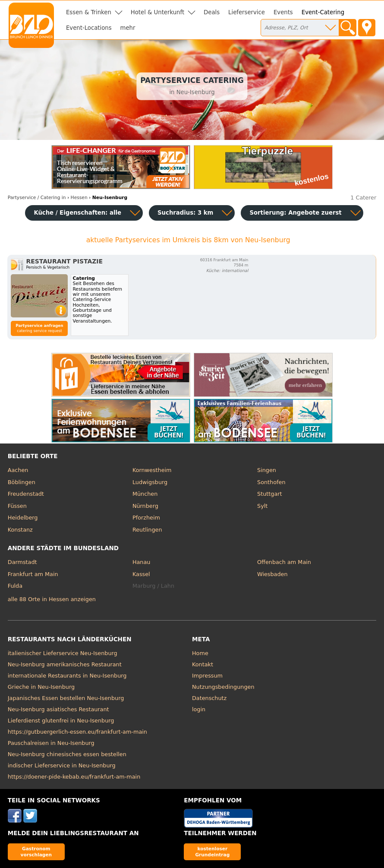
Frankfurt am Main (33, 574)
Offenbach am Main (284, 562)
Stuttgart (269, 494)
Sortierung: (295, 213)
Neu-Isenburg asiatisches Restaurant (58, 709)
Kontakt (203, 664)
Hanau (141, 562)
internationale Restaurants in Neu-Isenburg (67, 676)
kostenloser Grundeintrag (212, 851)
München (145, 494)
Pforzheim (146, 518)
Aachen (18, 470)
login (199, 709)
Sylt (262, 506)
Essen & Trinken (89, 12)
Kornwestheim (152, 470)
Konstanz (20, 530)
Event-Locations (89, 28)
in (37, 198)
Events (283, 12)
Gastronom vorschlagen (36, 851)
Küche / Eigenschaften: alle (77, 213)
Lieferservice (247, 12)
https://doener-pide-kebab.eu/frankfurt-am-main (74, 777)
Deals (212, 12)
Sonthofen (271, 482)
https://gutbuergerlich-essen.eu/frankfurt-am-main (77, 732)
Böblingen (22, 482)
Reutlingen (147, 530)
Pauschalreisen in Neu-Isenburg (51, 743)
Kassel (141, 574)
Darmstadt (22, 562)
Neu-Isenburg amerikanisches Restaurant (65, 664)
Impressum (207, 676)
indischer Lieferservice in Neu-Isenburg (62, 765)
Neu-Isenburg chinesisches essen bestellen (67, 754)
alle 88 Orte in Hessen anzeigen (52, 599)
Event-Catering (323, 12)
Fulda (15, 586)
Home (200, 653)
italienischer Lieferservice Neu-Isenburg (63, 653)
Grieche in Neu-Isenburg (41, 687)
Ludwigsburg (150, 482)
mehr (128, 28)
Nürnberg (145, 506)
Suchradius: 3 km (185, 213)
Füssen (17, 506)
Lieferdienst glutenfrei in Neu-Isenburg (61, 721)
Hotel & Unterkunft (157, 12)
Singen (267, 470)
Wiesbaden (272, 574)
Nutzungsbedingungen (223, 687)
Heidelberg (23, 518)
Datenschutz (209, 698)
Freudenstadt (26, 494)
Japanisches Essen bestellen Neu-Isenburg (66, 698)
